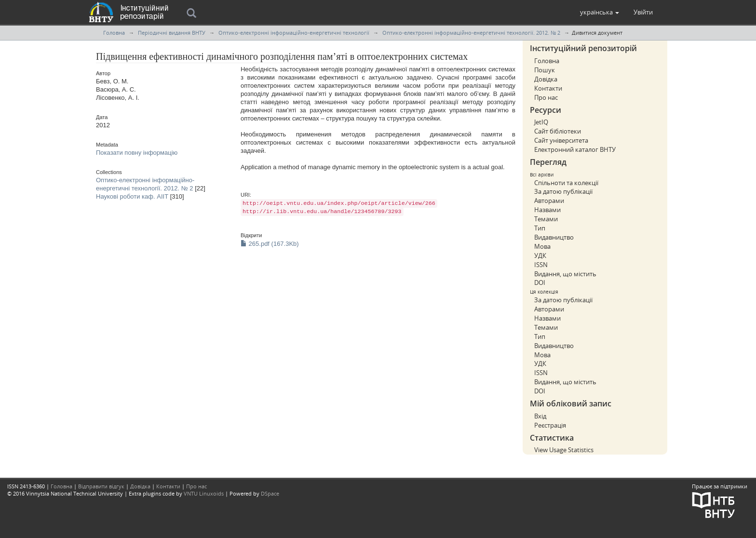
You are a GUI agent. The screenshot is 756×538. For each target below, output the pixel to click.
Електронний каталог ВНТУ (575, 149)
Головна (114, 33)
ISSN (541, 265)
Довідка (546, 79)
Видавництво (554, 237)
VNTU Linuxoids (204, 493)
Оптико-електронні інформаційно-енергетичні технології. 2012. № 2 (471, 33)
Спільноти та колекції (566, 183)
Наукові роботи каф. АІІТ (132, 196)
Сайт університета (561, 140)
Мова (542, 246)
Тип (540, 228)
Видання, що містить (565, 274)
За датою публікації (563, 191)
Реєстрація (550, 425)
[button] (600, 12)
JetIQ (541, 122)
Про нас (546, 97)
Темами (546, 219)
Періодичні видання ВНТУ (172, 33)
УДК (540, 256)
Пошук (545, 70)
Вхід (540, 416)
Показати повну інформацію (137, 153)
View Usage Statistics (564, 450)
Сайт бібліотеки (558, 131)
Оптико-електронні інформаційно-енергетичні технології (294, 33)
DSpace (270, 493)
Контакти (548, 88)
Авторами (549, 201)
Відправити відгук (101, 486)
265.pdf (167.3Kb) (270, 244)
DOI (540, 282)
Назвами (547, 210)
